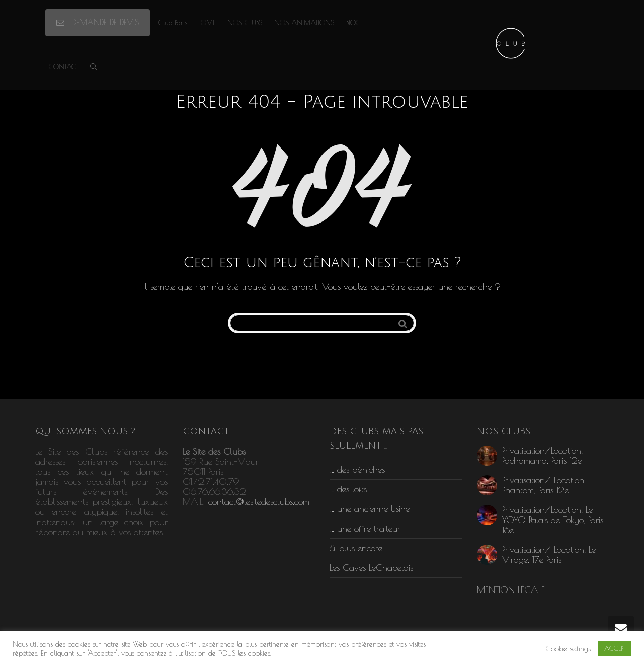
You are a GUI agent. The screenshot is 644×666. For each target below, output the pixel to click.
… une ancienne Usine (370, 509)
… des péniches (357, 469)
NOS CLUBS (245, 23)
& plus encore (356, 548)
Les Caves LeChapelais (371, 568)
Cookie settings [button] (568, 649)
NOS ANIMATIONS (304, 23)
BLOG (353, 23)
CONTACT (64, 67)
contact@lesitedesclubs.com (259, 502)
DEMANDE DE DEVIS (98, 22)
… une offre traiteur (365, 528)
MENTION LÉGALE (511, 590)
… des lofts (348, 489)
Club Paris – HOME (187, 23)
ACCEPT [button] (615, 648)
